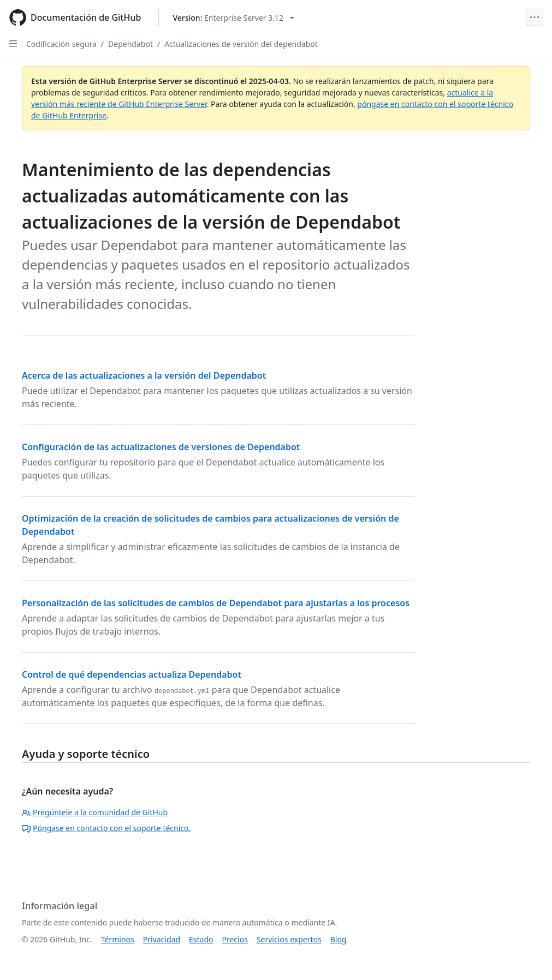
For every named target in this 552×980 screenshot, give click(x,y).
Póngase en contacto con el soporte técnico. (106, 828)
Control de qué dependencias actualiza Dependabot (132, 674)
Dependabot (130, 44)
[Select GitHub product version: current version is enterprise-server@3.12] (233, 18)
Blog (339, 939)
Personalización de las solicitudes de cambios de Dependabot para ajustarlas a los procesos (216, 603)
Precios (235, 939)
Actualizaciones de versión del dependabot (241, 44)
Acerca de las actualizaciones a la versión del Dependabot (144, 375)
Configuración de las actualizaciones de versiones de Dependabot (161, 447)
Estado (201, 939)
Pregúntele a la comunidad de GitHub (95, 812)
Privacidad (162, 939)
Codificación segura (61, 44)
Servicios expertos (289, 939)
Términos (118, 939)
